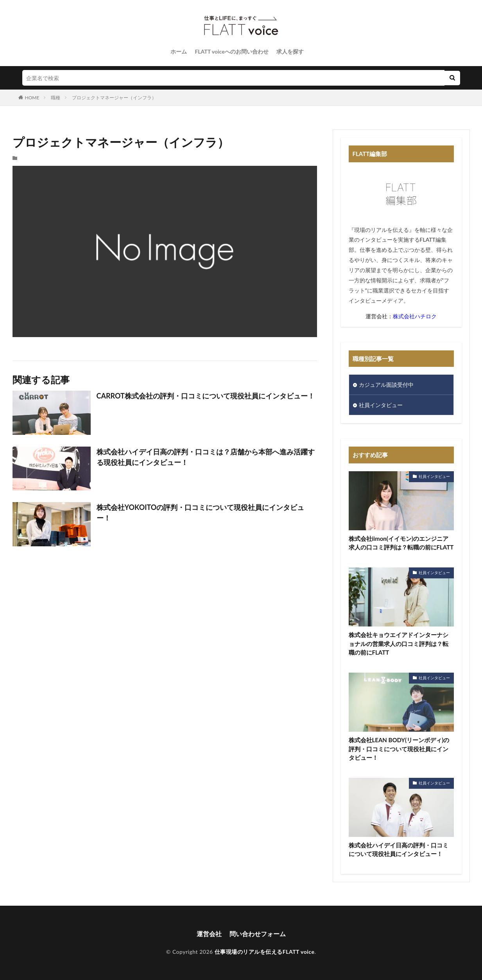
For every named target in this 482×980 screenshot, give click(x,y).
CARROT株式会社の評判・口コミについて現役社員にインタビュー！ (206, 396)
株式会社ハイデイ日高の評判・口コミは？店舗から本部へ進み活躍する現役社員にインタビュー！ (206, 457)
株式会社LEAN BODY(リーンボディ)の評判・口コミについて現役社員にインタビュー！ (399, 749)
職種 (56, 98)
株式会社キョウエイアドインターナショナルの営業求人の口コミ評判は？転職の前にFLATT (399, 643)
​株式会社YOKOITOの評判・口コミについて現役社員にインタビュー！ (201, 512)
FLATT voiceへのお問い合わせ (231, 51)
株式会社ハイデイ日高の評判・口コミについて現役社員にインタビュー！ (399, 850)
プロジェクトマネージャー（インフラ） (114, 98)
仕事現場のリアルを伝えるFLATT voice (265, 952)
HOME (32, 98)
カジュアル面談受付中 (386, 385)
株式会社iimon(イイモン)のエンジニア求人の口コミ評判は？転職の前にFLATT (401, 543)
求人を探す (290, 51)
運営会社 (209, 934)
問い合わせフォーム (258, 934)
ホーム (179, 51)
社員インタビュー (381, 405)
